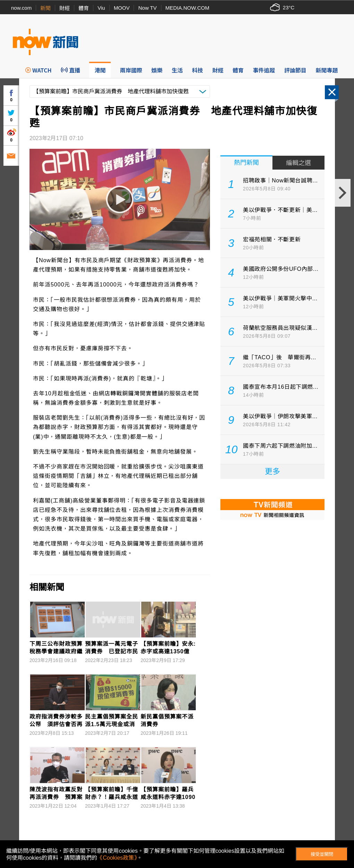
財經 (65, 8)
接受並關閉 (322, 854)
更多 (272, 471)
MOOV (122, 8)
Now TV (147, 8)
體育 (84, 8)
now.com (21, 8)
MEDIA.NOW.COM (188, 8)
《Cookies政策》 (117, 858)
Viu (101, 8)
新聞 (45, 8)
